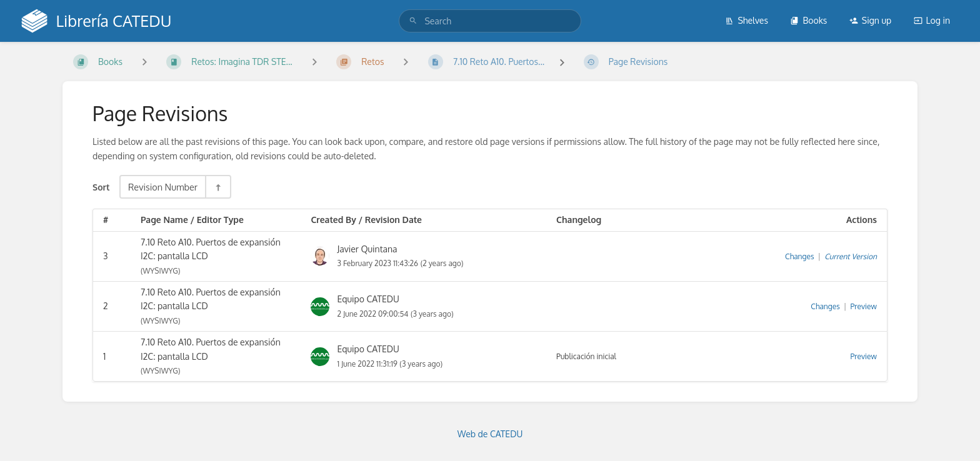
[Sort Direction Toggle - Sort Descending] (217, 187)
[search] (490, 21)
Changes (799, 256)
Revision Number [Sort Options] (163, 187)
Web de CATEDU (490, 434)
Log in (932, 20)
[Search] (413, 21)
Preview (864, 306)
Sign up (870, 20)
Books (808, 20)
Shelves (747, 20)
